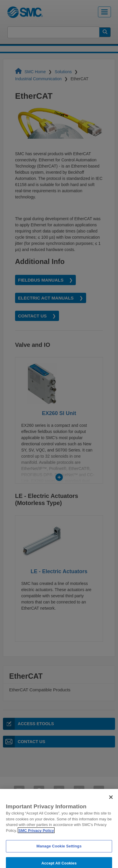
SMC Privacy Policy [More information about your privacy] (36, 834)
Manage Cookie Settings (59, 850)
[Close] (111, 801)
